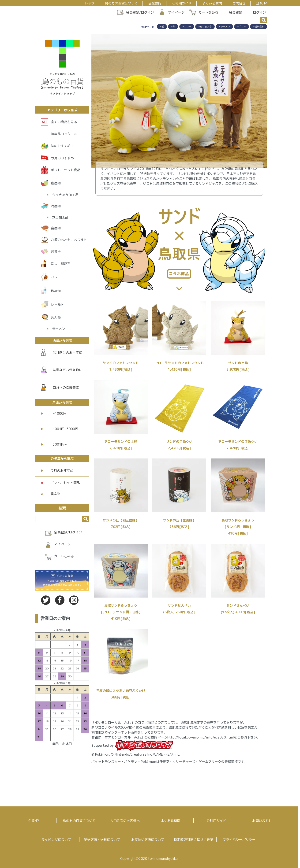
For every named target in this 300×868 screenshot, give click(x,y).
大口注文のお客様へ (125, 821)
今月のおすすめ (62, 158)
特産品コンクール (64, 134)
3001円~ (54, 444)
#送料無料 (259, 26)
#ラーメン (224, 26)
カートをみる (208, 12)
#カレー (187, 26)
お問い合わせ (262, 821)
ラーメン (59, 329)
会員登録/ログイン (140, 12)
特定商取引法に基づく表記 (193, 840)
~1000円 (54, 413)
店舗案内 (155, 3)
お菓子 (56, 251)
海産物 (56, 206)
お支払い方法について (148, 840)
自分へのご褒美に (60, 387)
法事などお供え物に (62, 370)
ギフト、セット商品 (60, 483)
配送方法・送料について (102, 840)
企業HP (261, 3)
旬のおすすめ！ (62, 146)
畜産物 (56, 228)
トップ (90, 3)
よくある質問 (212, 3)
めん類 (56, 317)
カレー (56, 277)
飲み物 (56, 291)
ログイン (257, 12)
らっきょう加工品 (65, 195)
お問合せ (239, 3)
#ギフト (242, 26)
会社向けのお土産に (62, 352)
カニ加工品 (60, 217)
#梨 (173, 26)
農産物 (56, 183)
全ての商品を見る (64, 122)
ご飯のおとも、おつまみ (69, 240)
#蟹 (162, 26)
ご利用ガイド (182, 3)
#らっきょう (205, 26)
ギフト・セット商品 (66, 170)
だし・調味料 (61, 263)
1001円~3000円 (60, 429)
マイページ (176, 12)
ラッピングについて (56, 840)
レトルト (57, 305)
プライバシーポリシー (239, 840)
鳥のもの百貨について (121, 3)
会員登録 (233, 12)
